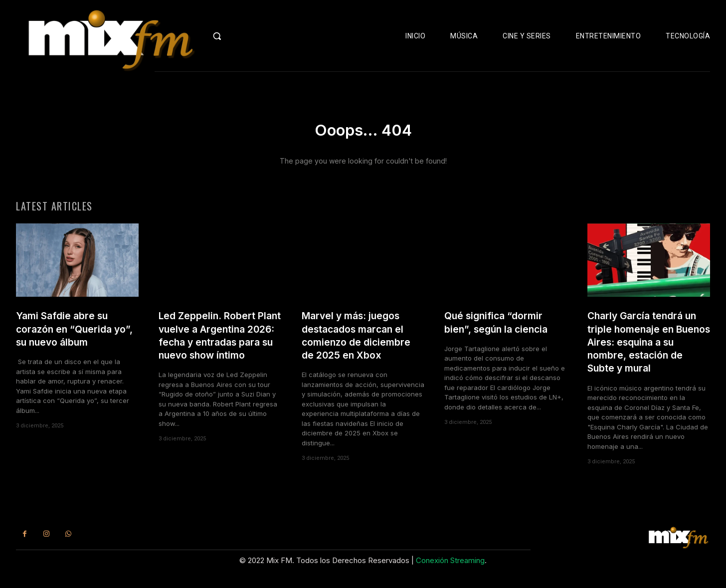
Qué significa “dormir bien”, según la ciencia (500, 330)
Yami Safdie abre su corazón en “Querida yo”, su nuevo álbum (67, 337)
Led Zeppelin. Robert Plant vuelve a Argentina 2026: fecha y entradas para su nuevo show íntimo (219, 350)
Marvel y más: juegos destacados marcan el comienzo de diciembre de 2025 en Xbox (360, 344)
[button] (235, 36)
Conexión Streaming (450, 571)
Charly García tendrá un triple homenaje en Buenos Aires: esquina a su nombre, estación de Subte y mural (648, 350)
